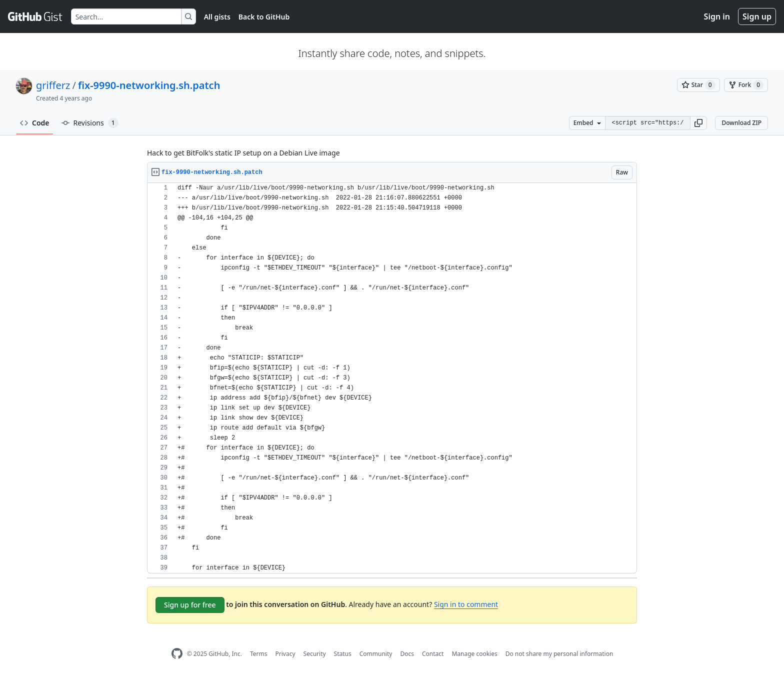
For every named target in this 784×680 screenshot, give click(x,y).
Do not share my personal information (559, 654)
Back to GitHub (264, 17)
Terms (259, 654)
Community (376, 654)
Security (315, 654)
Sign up (757, 16)
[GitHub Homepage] (177, 654)
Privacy (285, 654)
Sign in (717, 16)
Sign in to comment (466, 604)
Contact (433, 654)
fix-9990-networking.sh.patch (149, 85)
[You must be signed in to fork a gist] (746, 85)
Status (343, 654)
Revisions (90, 123)
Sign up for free (190, 605)
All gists (217, 17)
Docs (407, 654)
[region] (392, 378)
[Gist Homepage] (35, 16)
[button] (698, 123)
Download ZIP (741, 123)
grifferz (53, 85)
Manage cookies (474, 654)
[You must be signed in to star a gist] (698, 85)
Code (35, 123)
